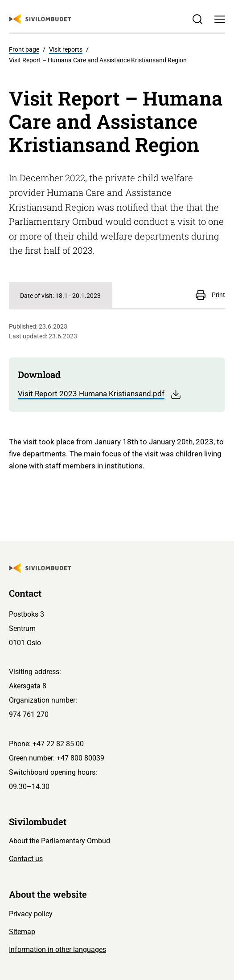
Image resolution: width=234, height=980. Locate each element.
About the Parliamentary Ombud (60, 841)
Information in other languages (57, 950)
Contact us (26, 859)
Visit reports (66, 49)
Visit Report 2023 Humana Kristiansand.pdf (100, 394)
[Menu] (220, 19)
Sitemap (22, 932)
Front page (24, 49)
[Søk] (198, 19)
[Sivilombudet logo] (40, 19)
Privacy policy (31, 914)
